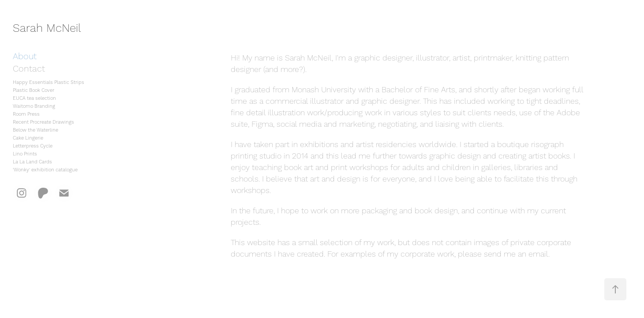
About (25, 57)
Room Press (26, 114)
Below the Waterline (36, 130)
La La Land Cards (32, 162)
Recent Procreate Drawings (43, 122)
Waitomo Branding (34, 106)
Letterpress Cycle (33, 146)
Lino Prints (25, 154)
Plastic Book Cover (34, 91)
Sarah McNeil (47, 28)
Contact (29, 69)
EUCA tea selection (34, 98)
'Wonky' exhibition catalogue (45, 170)
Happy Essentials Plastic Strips (49, 83)
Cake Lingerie (28, 138)
